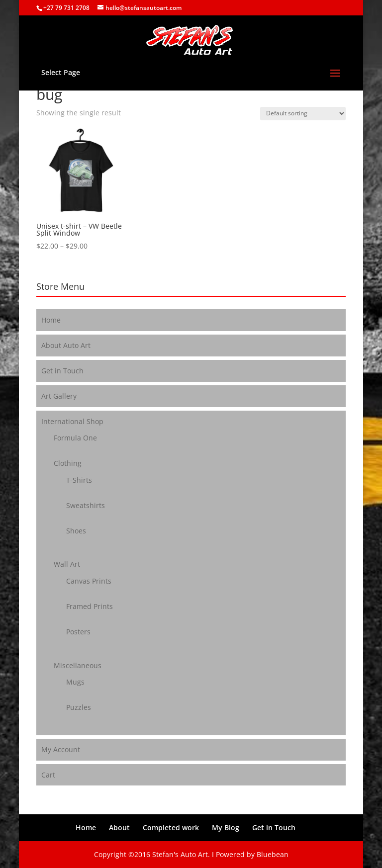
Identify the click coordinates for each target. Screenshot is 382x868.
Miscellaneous (78, 665)
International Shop (72, 421)
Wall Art (67, 564)
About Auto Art (66, 345)
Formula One (75, 438)
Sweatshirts (86, 505)
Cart (48, 775)
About (119, 827)
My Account (61, 749)
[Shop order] (303, 114)
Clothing (68, 463)
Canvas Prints (89, 581)
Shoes (76, 531)
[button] (80, 171)
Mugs (75, 682)
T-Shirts (79, 480)
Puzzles (79, 707)
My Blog (226, 827)
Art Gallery (59, 396)
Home (51, 320)
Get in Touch (62, 371)
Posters (78, 632)
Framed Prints (90, 606)
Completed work (171, 827)
